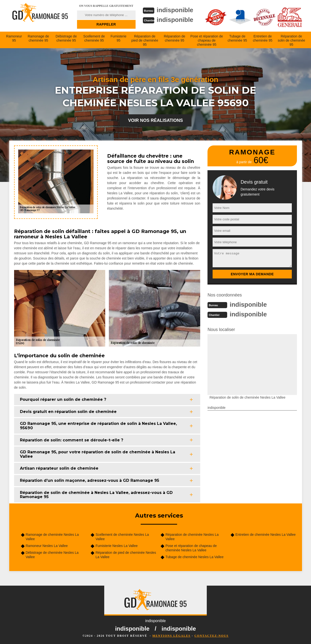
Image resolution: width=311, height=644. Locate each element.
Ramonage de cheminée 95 (38, 38)
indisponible (175, 10)
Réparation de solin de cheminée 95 (291, 40)
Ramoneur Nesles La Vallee (47, 546)
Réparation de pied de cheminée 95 (145, 40)
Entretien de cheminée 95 (263, 38)
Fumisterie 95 (118, 38)
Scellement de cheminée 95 (94, 38)
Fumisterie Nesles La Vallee (117, 546)
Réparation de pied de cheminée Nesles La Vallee (126, 555)
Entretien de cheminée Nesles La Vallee (266, 535)
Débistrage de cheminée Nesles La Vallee (52, 555)
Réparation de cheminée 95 (174, 38)
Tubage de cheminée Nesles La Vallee (194, 557)
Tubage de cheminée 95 (237, 38)
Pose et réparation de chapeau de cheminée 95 (207, 40)
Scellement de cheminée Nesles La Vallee (122, 537)
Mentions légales (171, 636)
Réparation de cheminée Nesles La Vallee (192, 537)
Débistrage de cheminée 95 (66, 38)
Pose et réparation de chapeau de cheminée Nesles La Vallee (191, 548)
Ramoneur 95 (14, 38)
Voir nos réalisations (155, 120)
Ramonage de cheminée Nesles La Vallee (52, 537)
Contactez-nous (211, 636)
